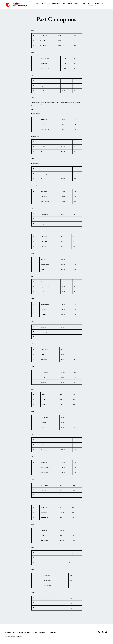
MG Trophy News (71, 3)
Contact (93, 6)
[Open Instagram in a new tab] (103, 632)
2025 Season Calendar (51, 3)
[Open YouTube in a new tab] (106, 632)
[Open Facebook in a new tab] (99, 632)
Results (99, 3)
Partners (83, 6)
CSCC (101, 6)
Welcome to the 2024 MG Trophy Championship (25, 632)
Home (37, 3)
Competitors (87, 3)
